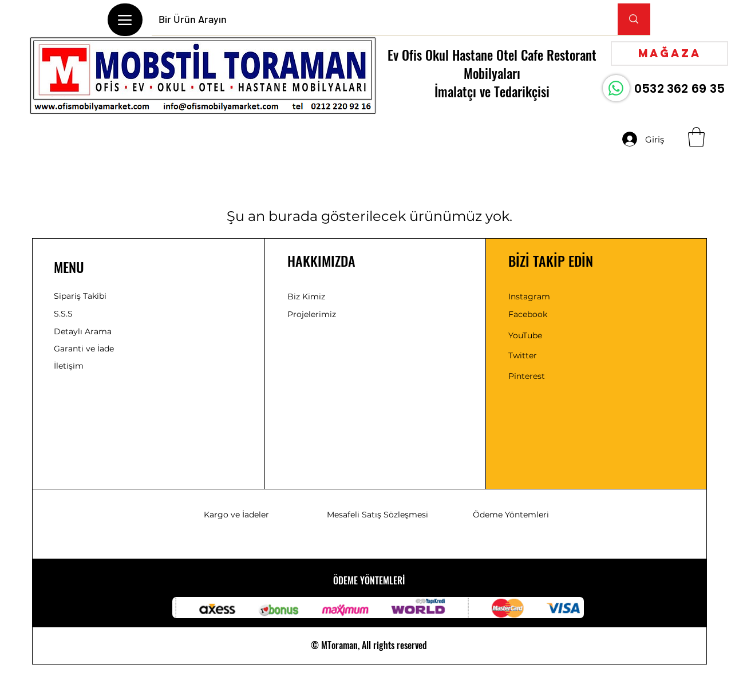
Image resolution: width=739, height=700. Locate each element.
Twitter (523, 355)
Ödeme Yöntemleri (511, 515)
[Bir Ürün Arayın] (376, 19)
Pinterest (527, 376)
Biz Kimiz (306, 296)
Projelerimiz (312, 314)
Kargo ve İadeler (236, 515)
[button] (696, 137)
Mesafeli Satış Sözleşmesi (378, 515)
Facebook (528, 314)
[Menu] (125, 20)
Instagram (529, 296)
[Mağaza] (669, 54)
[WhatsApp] (616, 88)
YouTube (525, 335)
